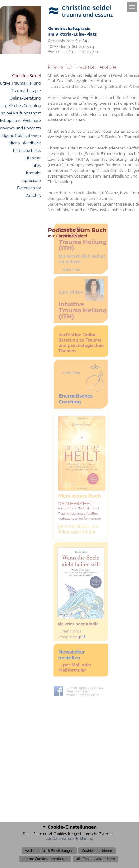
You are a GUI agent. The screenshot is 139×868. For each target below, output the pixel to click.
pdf (82, 637)
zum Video (71, 292)
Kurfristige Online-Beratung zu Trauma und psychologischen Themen (81, 343)
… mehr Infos (69, 631)
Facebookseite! (89, 695)
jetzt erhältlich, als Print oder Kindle (78, 529)
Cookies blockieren (97, 851)
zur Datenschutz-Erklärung (70, 838)
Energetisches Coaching (76, 399)
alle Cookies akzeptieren (96, 859)
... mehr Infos (69, 373)
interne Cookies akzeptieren (45, 859)
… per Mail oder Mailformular (75, 667)
